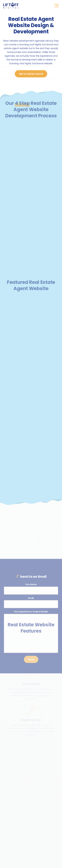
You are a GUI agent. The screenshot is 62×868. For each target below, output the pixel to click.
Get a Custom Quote (31, 74)
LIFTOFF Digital (11, 5)
